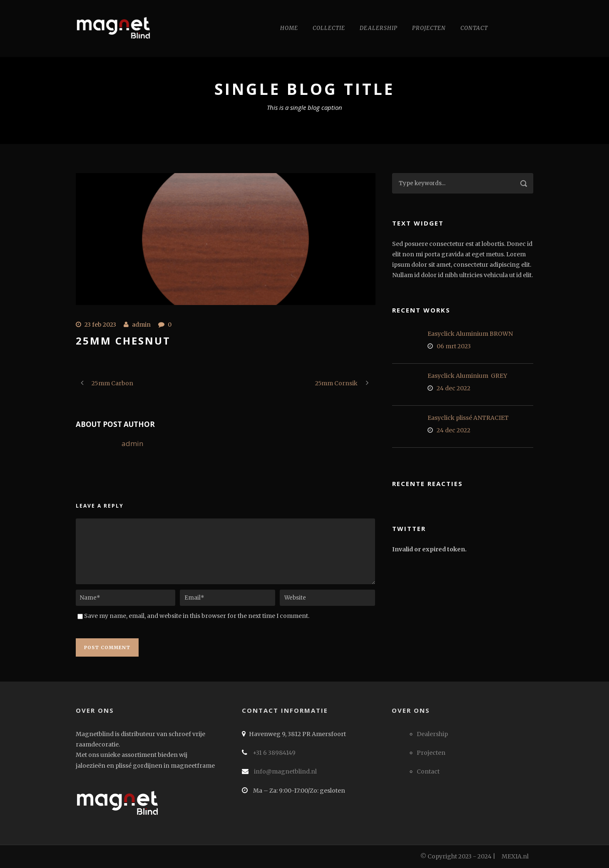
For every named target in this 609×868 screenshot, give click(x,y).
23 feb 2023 (100, 325)
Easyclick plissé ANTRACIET (468, 418)
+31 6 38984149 (273, 753)
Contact (474, 28)
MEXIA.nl (515, 856)
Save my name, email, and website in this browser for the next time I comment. (197, 616)
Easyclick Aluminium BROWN (470, 334)
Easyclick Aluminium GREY (467, 376)
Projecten (429, 28)
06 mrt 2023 (454, 346)
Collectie (329, 28)
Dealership (379, 28)
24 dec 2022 (454, 388)
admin (141, 325)
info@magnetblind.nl (285, 771)
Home (289, 28)
